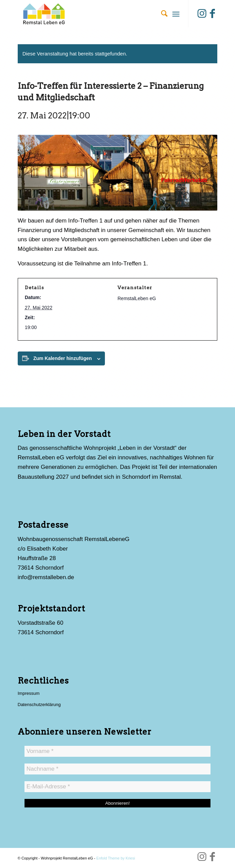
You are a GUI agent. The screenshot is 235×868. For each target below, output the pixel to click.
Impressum (29, 693)
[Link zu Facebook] (212, 14)
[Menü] (176, 14)
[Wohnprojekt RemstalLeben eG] (98, 14)
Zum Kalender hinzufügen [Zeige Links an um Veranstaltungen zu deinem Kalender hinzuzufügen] (63, 358)
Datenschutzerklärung (39, 705)
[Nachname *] (118, 769)
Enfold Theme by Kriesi (116, 858)
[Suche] (161, 14)
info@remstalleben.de (46, 577)
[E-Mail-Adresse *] (118, 787)
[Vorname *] (118, 751)
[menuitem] (161, 14)
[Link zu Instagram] (202, 14)
